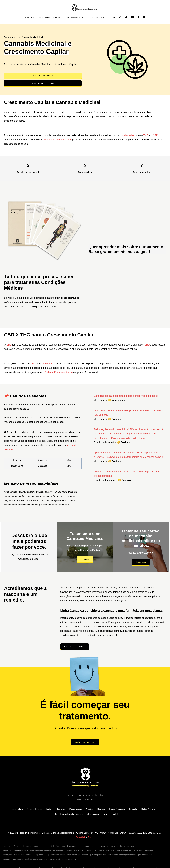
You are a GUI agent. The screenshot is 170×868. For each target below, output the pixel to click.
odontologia (43, 850)
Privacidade (81, 837)
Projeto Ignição (76, 809)
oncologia (14, 850)
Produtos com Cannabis (49, 17)
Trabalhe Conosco (34, 809)
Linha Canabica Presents (98, 814)
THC (146, 135)
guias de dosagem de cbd (72, 846)
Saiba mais (141, 562)
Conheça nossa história (75, 647)
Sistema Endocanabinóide (58, 140)
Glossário (101, 809)
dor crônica (124, 846)
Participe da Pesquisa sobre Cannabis (68, 814)
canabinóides (127, 135)
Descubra (85, 559)
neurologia (24, 850)
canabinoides (126, 850)
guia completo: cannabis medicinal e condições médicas (113, 855)
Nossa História (17, 809)
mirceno (85, 855)
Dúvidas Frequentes (117, 809)
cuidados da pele (72, 850)
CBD (155, 135)
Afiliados (89, 809)
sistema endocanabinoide (108, 850)
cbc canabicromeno (141, 850)
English (115, 814)
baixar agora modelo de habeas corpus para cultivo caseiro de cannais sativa (45, 859)
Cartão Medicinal (148, 809)
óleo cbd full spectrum (23, 846)
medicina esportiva (88, 850)
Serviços (28, 17)
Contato (49, 809)
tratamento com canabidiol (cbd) (47, 846)
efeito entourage (73, 855)
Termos (91, 837)
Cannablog (61, 809)
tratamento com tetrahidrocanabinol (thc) (101, 846)
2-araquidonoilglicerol (34, 855)
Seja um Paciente (99, 17)
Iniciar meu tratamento (43, 76)
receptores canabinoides (55, 855)
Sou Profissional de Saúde (43, 83)
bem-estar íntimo (56, 850)
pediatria (33, 850)
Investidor (133, 809)
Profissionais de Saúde (77, 17)
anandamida (19, 855)
